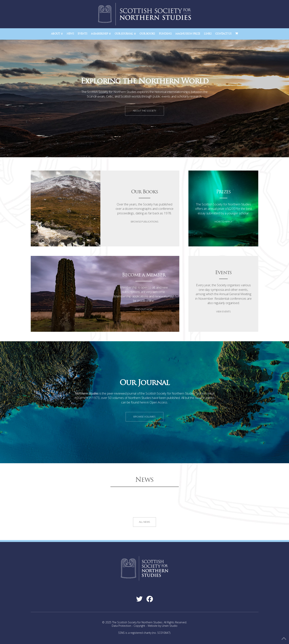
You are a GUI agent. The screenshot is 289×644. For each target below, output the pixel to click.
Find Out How (144, 309)
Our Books (145, 192)
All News (145, 522)
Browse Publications (145, 222)
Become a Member (144, 275)
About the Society (144, 111)
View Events (223, 311)
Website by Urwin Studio (163, 626)
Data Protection (121, 626)
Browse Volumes (144, 417)
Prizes (223, 192)
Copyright (139, 626)
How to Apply (223, 222)
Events (223, 273)
